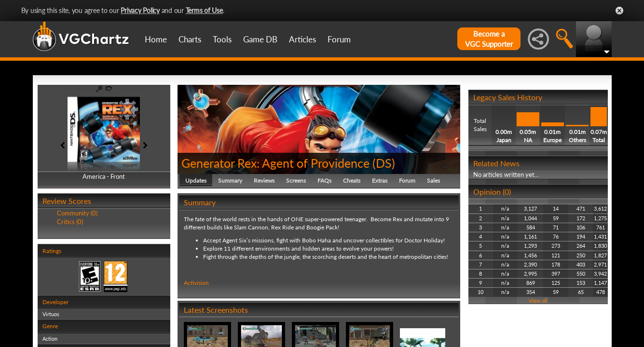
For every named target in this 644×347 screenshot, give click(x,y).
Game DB (260, 39)
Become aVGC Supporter (489, 39)
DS (384, 163)
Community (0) (77, 213)
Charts (190, 39)
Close (619, 11)
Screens (296, 180)
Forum (339, 39)
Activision (196, 283)
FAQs (324, 180)
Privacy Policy (140, 10)
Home (156, 39)
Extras (380, 180)
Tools (222, 39)
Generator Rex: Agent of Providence (275, 163)
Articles (302, 39)
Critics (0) (70, 222)
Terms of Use (204, 10)
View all (538, 300)
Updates (196, 180)
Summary (230, 180)
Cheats (352, 180)
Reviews (264, 180)
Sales (433, 180)
